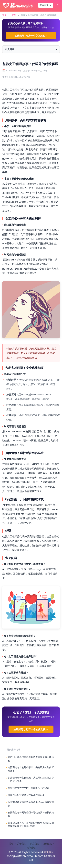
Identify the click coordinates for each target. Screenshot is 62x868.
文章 (14, 15)
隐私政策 (47, 844)
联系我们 (34, 844)
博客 (11, 844)
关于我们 (22, 844)
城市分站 (31, 847)
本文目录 (10, 49)
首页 (4, 15)
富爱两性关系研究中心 (19, 77)
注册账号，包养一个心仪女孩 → (31, 36)
